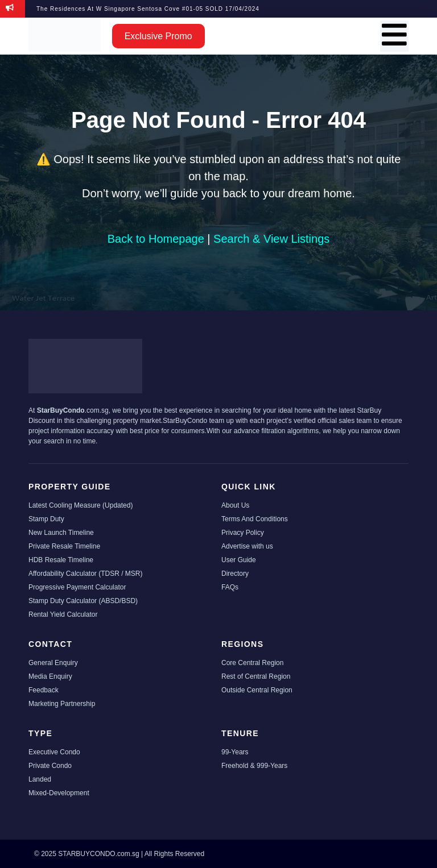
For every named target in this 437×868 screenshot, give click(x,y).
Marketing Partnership (62, 704)
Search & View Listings (271, 239)
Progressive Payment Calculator (77, 587)
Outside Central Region (257, 690)
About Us (235, 505)
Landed (40, 779)
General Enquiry (53, 663)
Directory (235, 574)
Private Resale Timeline (64, 546)
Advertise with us (247, 546)
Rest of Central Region (256, 676)
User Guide (239, 560)
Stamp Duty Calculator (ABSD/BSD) (83, 601)
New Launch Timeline (61, 533)
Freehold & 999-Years (254, 766)
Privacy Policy (243, 533)
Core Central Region (252, 663)
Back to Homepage (156, 239)
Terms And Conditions (255, 519)
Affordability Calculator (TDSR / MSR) (86, 574)
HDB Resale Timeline (61, 560)
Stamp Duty (46, 519)
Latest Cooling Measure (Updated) (81, 505)
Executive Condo (54, 752)
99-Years (235, 752)
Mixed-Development (59, 793)
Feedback (44, 690)
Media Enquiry (50, 676)
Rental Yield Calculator (63, 614)
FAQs (230, 587)
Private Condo (50, 766)
